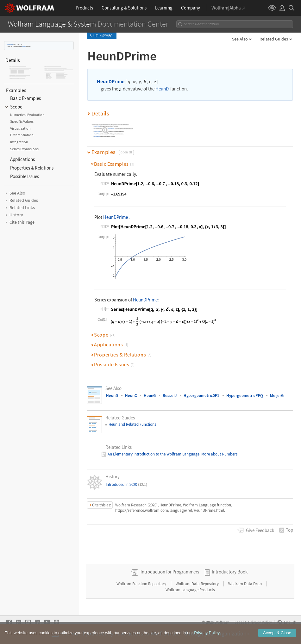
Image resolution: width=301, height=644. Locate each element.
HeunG (150, 396)
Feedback (260, 530)
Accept (277, 633)
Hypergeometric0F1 (201, 396)
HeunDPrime (10, 44)
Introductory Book (230, 572)
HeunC (131, 396)
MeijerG (277, 396)
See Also (240, 39)
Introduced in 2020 (126, 484)
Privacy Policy (207, 633)
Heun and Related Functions (132, 424)
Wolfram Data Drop (245, 584)
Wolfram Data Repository (198, 584)
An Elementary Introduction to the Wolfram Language (154, 454)
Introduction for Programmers (170, 572)
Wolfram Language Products (190, 590)
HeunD (24, 46)
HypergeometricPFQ (245, 396)
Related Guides (274, 39)
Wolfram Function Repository (142, 584)
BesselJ (170, 396)
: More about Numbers (218, 454)
